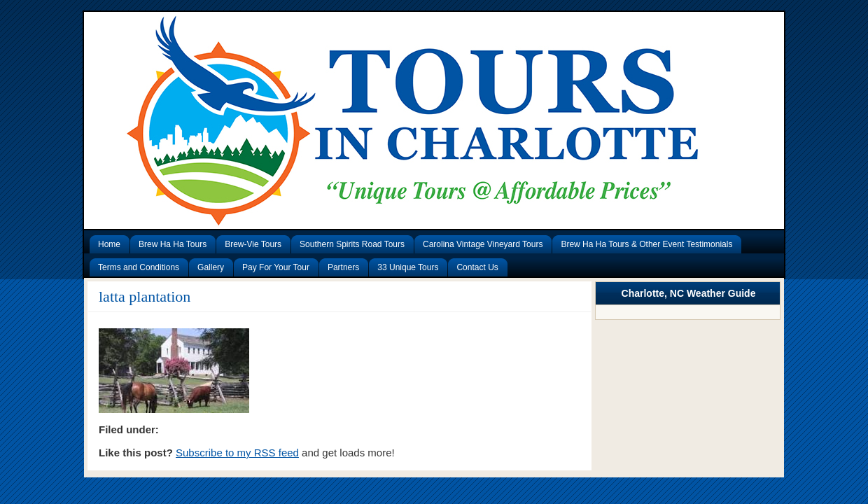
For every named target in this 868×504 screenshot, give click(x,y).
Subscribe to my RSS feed (237, 453)
